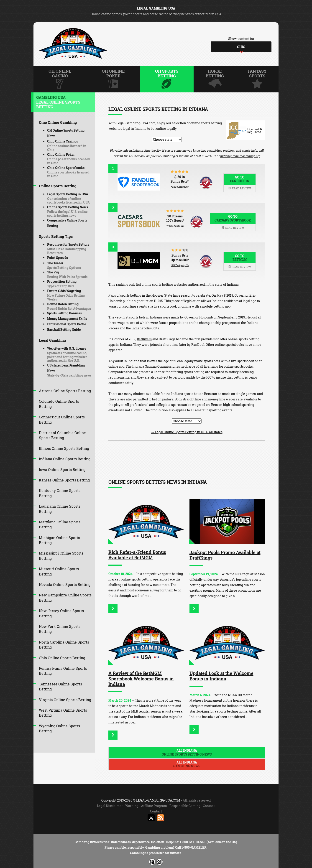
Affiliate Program (154, 806)
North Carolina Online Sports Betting (64, 645)
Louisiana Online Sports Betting (60, 509)
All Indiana (187, 752)
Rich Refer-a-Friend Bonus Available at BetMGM (137, 555)
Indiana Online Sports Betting (65, 459)
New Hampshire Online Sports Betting (65, 597)
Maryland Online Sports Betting (60, 524)
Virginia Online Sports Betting (65, 700)
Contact (209, 806)
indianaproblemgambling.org (240, 156)
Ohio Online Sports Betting (62, 658)
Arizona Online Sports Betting (65, 391)
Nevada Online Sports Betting (65, 584)
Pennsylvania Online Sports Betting (63, 671)
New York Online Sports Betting (60, 629)
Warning (132, 806)
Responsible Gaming (185, 806)
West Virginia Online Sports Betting (63, 713)
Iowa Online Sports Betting (62, 470)
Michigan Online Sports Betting (59, 540)
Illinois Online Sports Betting (64, 448)
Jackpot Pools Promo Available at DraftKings (225, 555)
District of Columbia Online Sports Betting (62, 435)
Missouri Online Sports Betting (59, 571)
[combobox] (241, 47)
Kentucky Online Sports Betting (60, 493)
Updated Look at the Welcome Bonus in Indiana (221, 676)
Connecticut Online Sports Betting (62, 419)
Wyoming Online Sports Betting (59, 728)
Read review (240, 188)
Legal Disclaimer (110, 806)
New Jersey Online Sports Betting (61, 613)
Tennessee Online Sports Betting (60, 686)
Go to (240, 179)
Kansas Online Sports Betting (64, 480)
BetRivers (144, 339)
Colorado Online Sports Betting (59, 404)
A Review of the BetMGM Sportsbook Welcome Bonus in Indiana (141, 679)
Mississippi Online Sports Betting (61, 556)
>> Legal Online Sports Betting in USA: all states (187, 432)
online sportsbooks (238, 366)
